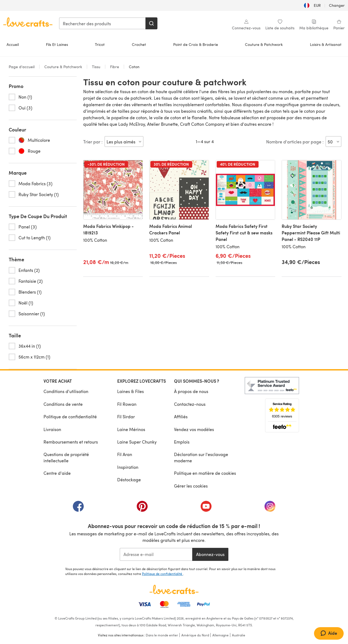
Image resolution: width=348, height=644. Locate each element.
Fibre (115, 67)
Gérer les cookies (191, 486)
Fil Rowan (127, 404)
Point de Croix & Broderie (196, 44)
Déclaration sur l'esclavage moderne (201, 457)
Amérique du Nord (195, 635)
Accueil (13, 44)
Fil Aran (125, 454)
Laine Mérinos (131, 429)
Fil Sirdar (126, 417)
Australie (239, 635)
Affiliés (181, 417)
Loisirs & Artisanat (326, 44)
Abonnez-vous (210, 554)
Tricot (100, 44)
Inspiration (128, 467)
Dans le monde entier (162, 635)
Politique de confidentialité (70, 417)
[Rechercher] (151, 23)
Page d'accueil (22, 67)
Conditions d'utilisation (66, 391)
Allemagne (220, 635)
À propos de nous (191, 391)
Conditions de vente (63, 404)
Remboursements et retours (71, 442)
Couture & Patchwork (264, 44)
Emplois (182, 442)
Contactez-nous (190, 404)
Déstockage (129, 480)
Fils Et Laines (57, 44)
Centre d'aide (57, 473)
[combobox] (102, 23)
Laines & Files (130, 391)
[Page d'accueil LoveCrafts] (174, 589)
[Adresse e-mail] (156, 554)
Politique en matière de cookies (205, 473)
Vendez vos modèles (194, 429)
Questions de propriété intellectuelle (66, 457)
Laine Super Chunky (137, 442)
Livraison (52, 429)
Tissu (96, 67)
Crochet (139, 44)
